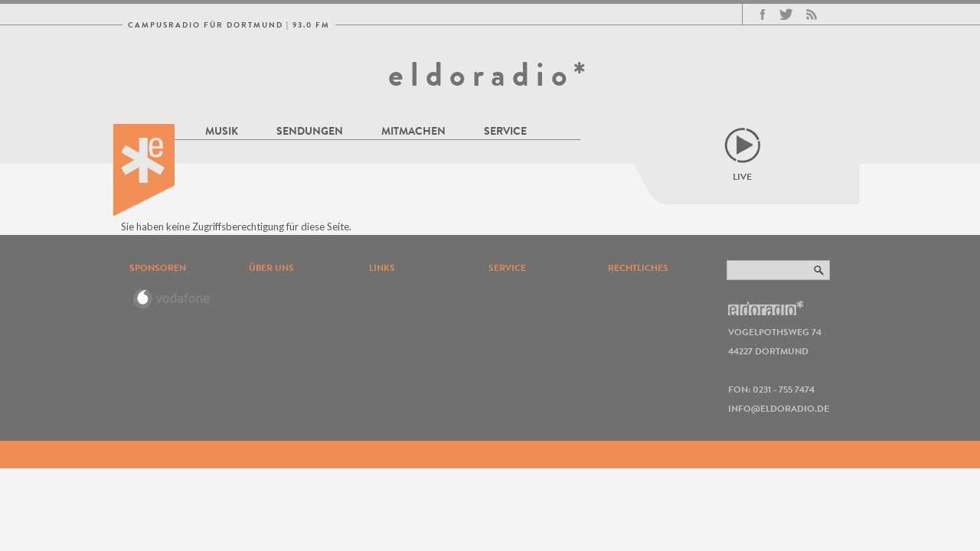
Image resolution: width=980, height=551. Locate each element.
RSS (812, 15)
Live (742, 176)
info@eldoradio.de (779, 408)
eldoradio (144, 170)
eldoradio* (490, 74)
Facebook (763, 15)
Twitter (786, 15)
